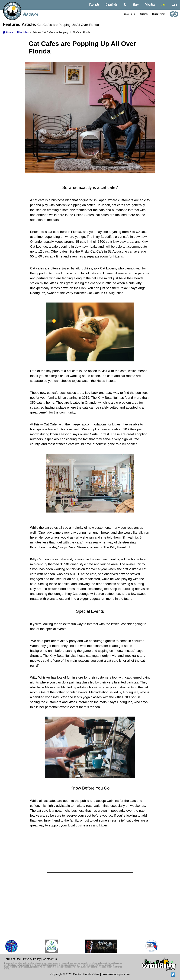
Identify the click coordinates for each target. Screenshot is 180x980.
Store (136, 4)
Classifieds (111, 4)
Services (144, 14)
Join (163, 4)
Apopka (30, 14)
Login (175, 4)
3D (125, 4)
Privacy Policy (32, 959)
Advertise (150, 4)
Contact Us (50, 959)
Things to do (129, 14)
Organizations (159, 14)
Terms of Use (12, 959)
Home (8, 32)
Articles (23, 32)
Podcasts (94, 4)
